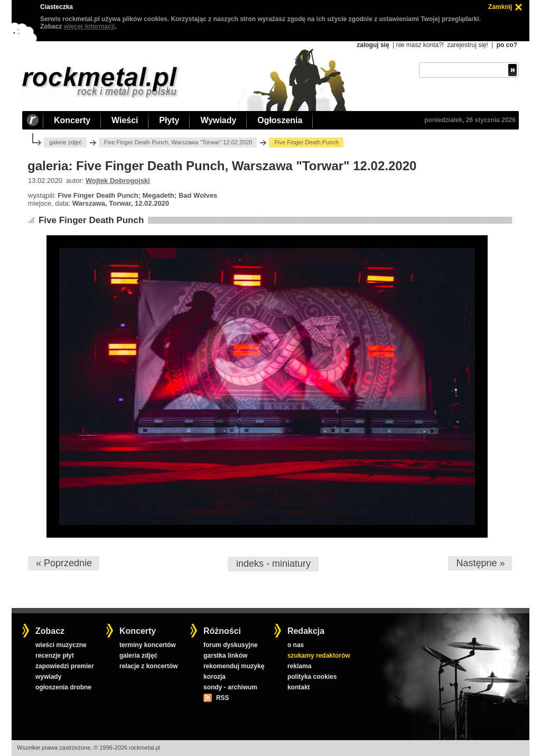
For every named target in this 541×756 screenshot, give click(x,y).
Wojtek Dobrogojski (118, 181)
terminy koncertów (148, 645)
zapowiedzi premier (65, 666)
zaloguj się (373, 45)
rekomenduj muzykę (234, 666)
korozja (214, 677)
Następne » (480, 563)
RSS (222, 698)
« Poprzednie (64, 563)
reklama (299, 666)
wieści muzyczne (61, 645)
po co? (507, 45)
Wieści (125, 120)
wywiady (48, 677)
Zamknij (500, 7)
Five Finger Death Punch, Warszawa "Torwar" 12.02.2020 (178, 142)
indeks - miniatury (273, 564)
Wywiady (218, 120)
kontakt (299, 687)
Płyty (169, 120)
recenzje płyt (55, 656)
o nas (296, 645)
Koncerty (72, 120)
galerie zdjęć (66, 142)
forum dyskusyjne (231, 645)
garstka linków (225, 656)
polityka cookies (312, 677)
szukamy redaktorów (319, 656)
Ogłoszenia (280, 120)
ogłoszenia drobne (63, 687)
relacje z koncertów (149, 666)
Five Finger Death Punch (91, 220)
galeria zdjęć (138, 656)
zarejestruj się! (467, 45)
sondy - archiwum (230, 687)
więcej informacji (90, 26)
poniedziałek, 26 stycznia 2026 (470, 120)
